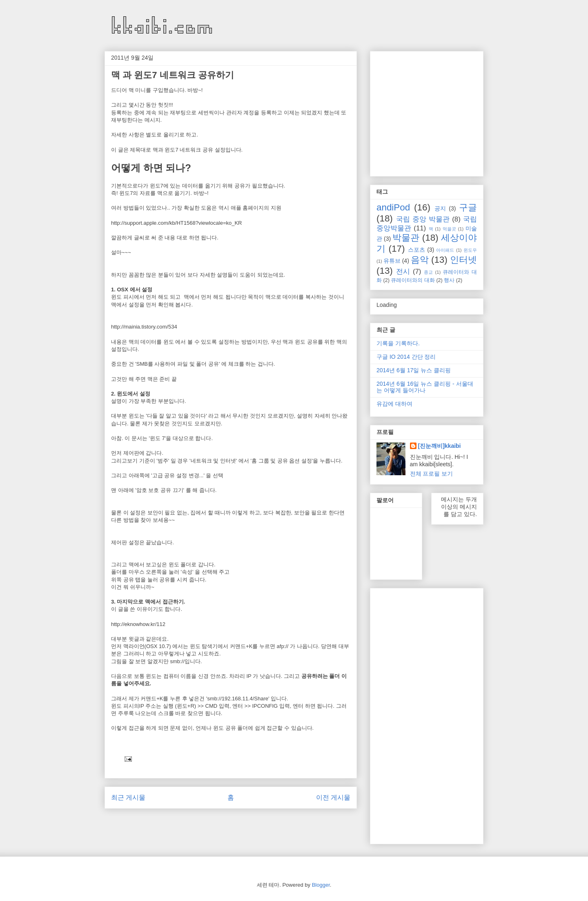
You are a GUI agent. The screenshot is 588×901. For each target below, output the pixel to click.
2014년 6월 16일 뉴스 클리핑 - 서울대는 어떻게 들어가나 (425, 387)
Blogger (321, 885)
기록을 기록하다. (398, 343)
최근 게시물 (128, 797)
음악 (420, 260)
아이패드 (445, 250)
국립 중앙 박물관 (423, 219)
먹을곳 (449, 229)
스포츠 (416, 250)
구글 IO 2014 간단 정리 (406, 357)
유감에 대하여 (394, 404)
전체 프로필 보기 (432, 474)
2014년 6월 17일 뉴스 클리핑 (414, 370)
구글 (468, 207)
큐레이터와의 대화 (413, 280)
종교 (428, 272)
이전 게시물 (333, 797)
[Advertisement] (445, 112)
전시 (403, 272)
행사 (449, 280)
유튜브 (392, 261)
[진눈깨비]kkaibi (440, 446)
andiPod (393, 207)
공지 (440, 208)
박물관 (406, 238)
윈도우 (470, 250)
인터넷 (463, 260)
